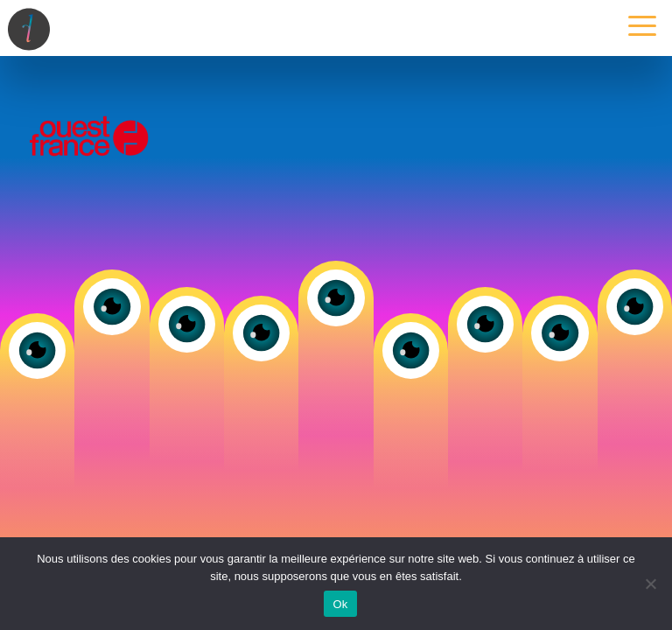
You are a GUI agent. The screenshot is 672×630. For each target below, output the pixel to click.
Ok (340, 604)
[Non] (650, 584)
